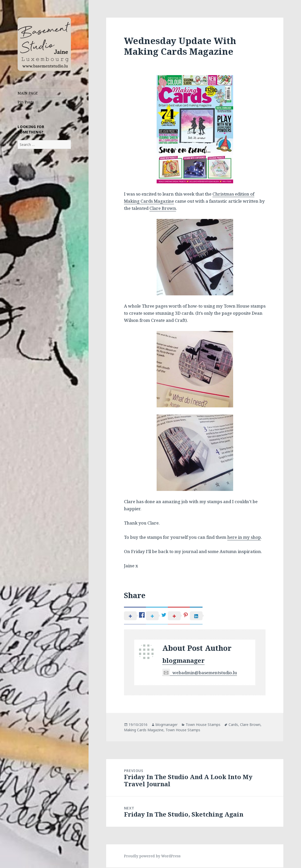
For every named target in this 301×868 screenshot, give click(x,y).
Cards (233, 725)
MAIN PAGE (28, 93)
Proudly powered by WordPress (152, 857)
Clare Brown (163, 208)
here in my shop (244, 537)
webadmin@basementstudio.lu (200, 673)
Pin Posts (26, 102)
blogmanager (183, 661)
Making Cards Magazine (144, 730)
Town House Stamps (203, 725)
